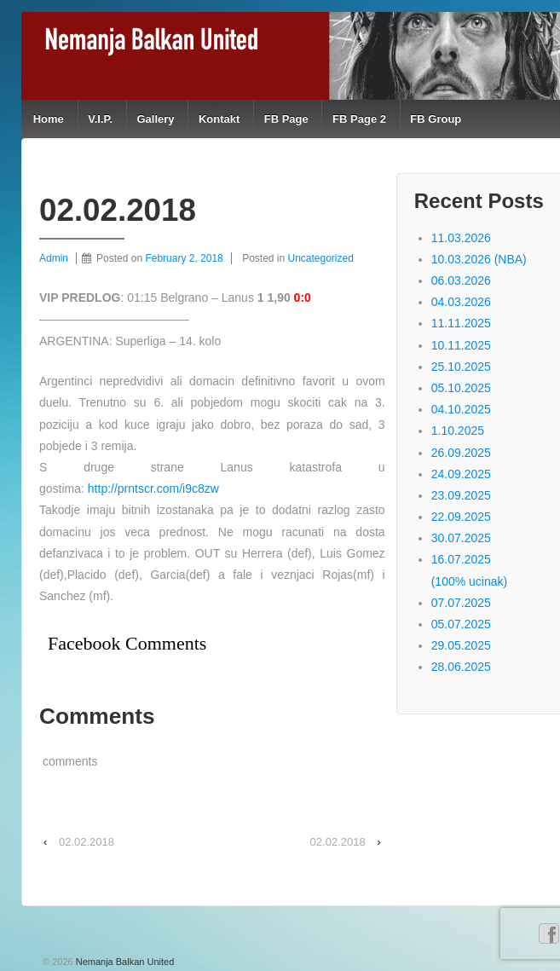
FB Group (436, 119)
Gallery (155, 119)
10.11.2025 (461, 345)
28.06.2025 (461, 667)
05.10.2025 (461, 388)
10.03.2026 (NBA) (479, 259)
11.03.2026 (461, 238)
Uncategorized (321, 258)
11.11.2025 (461, 323)
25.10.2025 (461, 367)
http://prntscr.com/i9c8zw (153, 488)
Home (49, 119)
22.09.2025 (461, 517)
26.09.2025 (461, 453)
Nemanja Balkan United (124, 962)
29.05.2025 (461, 645)
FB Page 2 (359, 119)
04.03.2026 (461, 302)
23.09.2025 (461, 495)
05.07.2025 (461, 624)
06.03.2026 (461, 280)
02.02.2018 (87, 842)
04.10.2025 (461, 409)
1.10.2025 (458, 431)
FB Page (286, 119)
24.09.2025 (461, 474)
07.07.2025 (461, 603)
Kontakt (219, 119)
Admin (54, 258)
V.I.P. (100, 119)
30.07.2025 (461, 538)
